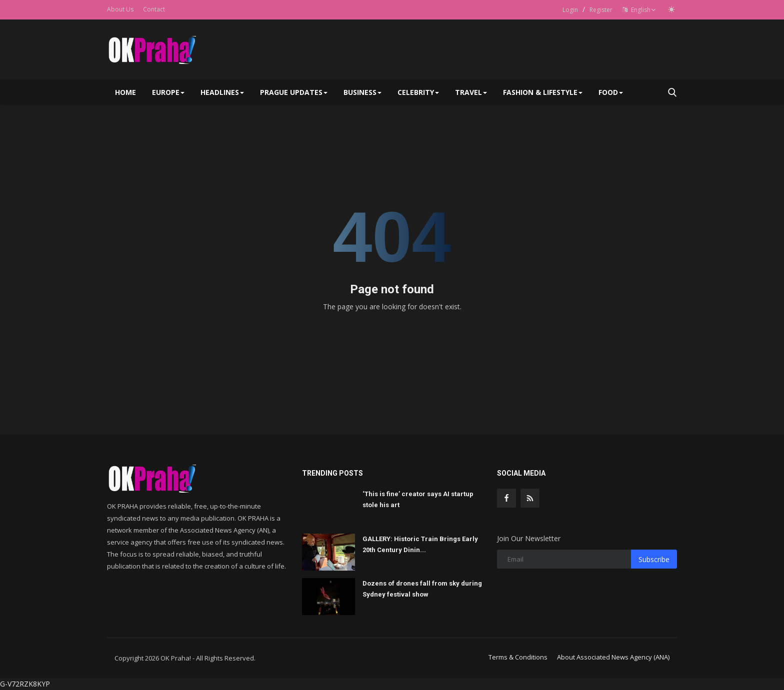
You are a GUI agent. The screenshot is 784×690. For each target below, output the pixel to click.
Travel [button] (471, 92)
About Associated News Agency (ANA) (613, 657)
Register (601, 10)
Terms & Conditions (518, 657)
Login (570, 10)
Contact (154, 9)
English (639, 10)
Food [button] (611, 92)
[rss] (530, 498)
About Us (120, 9)
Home (125, 92)
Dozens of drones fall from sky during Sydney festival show (422, 589)
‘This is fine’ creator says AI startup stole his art (418, 499)
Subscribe (654, 559)
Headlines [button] (222, 92)
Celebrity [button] (418, 92)
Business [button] (362, 92)
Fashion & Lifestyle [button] (543, 92)
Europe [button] (168, 92)
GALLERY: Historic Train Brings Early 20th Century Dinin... (420, 544)
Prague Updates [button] (294, 92)
